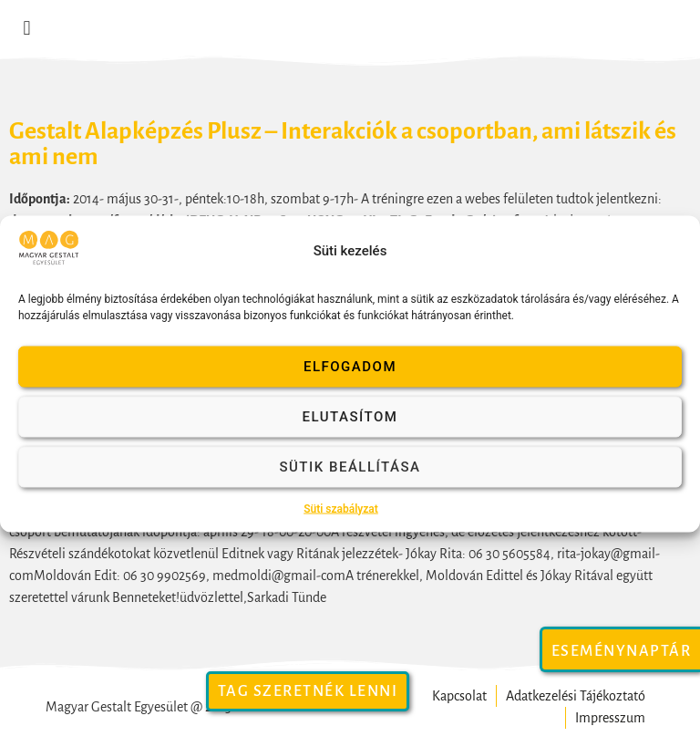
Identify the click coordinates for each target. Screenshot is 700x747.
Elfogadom (350, 367)
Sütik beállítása (350, 467)
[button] (27, 29)
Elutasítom (350, 417)
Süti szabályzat (341, 508)
